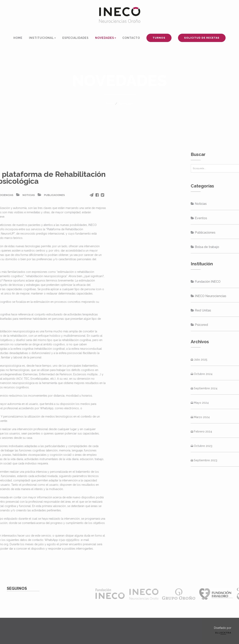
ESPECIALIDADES (75, 38)
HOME (18, 38)
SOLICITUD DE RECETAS (202, 38)
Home (110, 104)
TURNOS (159, 38)
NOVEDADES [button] (106, 38)
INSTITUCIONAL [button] (42, 38)
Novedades (126, 104)
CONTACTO (131, 38)
